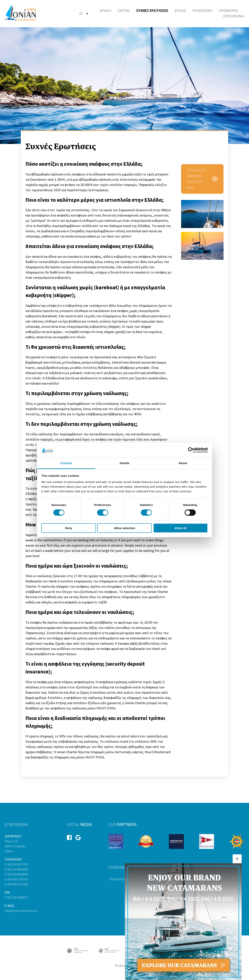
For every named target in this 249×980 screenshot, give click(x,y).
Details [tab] (124, 463)
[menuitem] (81, 14)
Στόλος (180, 11)
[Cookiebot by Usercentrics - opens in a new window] (191, 450)
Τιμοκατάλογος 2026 (123, 879)
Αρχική (106, 11)
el (81, 14)
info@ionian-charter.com (21, 911)
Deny (69, 528)
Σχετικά (124, 11)
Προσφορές (228, 11)
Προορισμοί (203, 11)
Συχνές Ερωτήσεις (152, 11)
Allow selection (124, 528)
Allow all (180, 528)
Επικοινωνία (234, 16)
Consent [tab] (66, 463)
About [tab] (183, 463)
